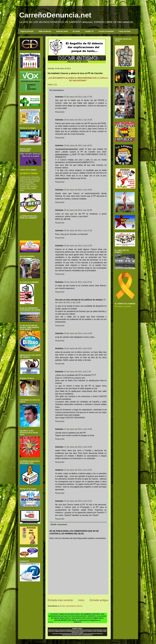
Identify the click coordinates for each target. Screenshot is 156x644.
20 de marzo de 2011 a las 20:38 (78, 210)
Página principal (27, 31)
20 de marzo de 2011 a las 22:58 (78, 333)
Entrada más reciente (60, 600)
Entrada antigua (99, 600)
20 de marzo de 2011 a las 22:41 (78, 282)
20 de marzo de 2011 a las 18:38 (78, 120)
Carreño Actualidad (106, 31)
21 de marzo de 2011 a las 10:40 (78, 447)
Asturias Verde (62, 31)
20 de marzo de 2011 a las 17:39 (78, 97)
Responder (60, 112)
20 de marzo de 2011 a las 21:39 (78, 231)
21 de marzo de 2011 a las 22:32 (78, 501)
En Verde (76, 31)
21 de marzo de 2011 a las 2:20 (78, 372)
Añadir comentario (59, 524)
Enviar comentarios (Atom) (71, 606)
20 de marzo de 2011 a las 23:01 (78, 348)
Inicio (81, 600)
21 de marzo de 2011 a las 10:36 (78, 429)
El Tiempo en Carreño (123, 306)
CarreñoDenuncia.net (55, 15)
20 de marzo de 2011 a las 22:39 (78, 246)
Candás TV (89, 31)
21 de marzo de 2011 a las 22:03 (78, 470)
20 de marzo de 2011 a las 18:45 (78, 145)
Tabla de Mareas (45, 31)
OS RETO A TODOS (29, 173)
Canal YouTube (125, 31)
